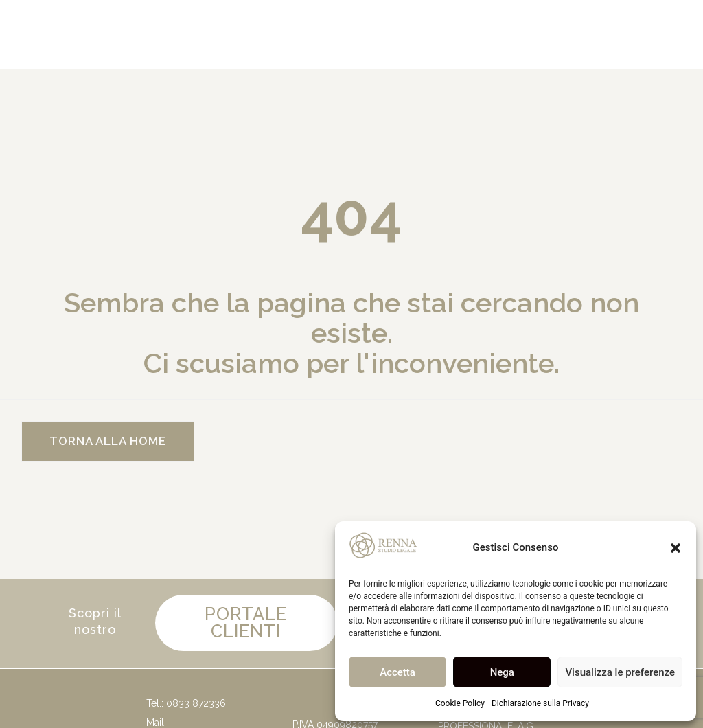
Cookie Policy (460, 703)
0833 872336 (196, 707)
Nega (502, 672)
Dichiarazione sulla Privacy (540, 703)
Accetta (397, 672)
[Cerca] (435, 35)
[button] (676, 548)
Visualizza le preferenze (620, 672)
